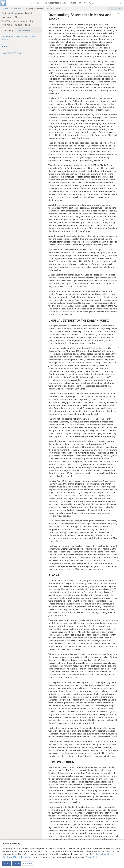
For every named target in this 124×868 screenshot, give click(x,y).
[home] (4, 3)
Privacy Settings (93, 857)
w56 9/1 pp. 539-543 (11, 8)
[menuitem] (4, 3)
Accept (7, 864)
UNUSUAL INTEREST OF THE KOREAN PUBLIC (19, 38)
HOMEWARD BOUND (11, 53)
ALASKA (5, 46)
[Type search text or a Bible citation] (100, 3)
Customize (28, 864)
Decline (16, 864)
